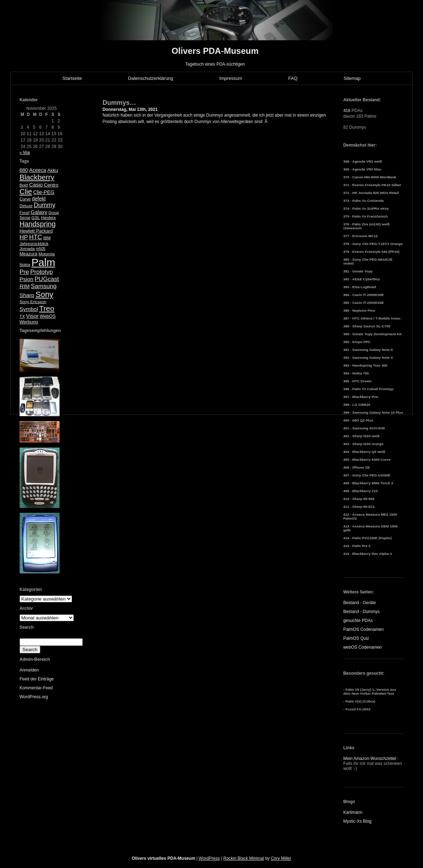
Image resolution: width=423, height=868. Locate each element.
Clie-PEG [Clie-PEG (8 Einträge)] (44, 192)
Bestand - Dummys (361, 612)
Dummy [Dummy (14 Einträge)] (45, 205)
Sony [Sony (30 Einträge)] (44, 294)
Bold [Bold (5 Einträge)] (24, 185)
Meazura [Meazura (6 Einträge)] (29, 254)
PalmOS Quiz (356, 638)
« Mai (25, 153)
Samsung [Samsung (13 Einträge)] (44, 286)
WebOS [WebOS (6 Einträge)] (48, 316)
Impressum (231, 78)
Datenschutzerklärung (150, 78)
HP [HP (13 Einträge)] (24, 237)
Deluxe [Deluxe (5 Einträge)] (26, 206)
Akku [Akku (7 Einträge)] (53, 170)
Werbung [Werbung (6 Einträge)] (29, 322)
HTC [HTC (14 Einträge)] (36, 237)
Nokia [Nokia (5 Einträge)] (25, 265)
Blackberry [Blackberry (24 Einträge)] (37, 177)
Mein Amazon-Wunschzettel (370, 759)
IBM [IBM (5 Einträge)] (47, 238)
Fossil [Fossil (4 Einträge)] (25, 213)
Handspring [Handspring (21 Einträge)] (38, 224)
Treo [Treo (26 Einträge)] (47, 308)
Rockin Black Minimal (244, 858)
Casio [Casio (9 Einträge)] (36, 185)
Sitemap (352, 78)
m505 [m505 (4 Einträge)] (41, 249)
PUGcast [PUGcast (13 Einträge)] (47, 279)
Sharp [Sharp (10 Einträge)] (27, 295)
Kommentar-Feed (36, 688)
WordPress (209, 858)
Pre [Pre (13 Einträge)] (24, 272)
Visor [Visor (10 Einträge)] (32, 316)
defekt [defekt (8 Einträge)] (39, 199)
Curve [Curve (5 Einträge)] (25, 199)
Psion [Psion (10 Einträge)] (27, 279)
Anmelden (29, 670)
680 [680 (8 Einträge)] (24, 170)
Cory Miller (281, 858)
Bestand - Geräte (359, 603)
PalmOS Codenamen (363, 629)
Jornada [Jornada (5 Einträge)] (27, 249)
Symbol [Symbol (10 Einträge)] (29, 309)
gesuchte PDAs (358, 621)
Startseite (72, 78)
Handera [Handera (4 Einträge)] (48, 218)
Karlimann (353, 812)
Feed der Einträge (37, 679)
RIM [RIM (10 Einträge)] (25, 286)
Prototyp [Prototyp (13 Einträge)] (42, 272)
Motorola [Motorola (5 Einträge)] (47, 254)
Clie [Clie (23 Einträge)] (26, 192)
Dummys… (119, 103)
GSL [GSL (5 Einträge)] (36, 218)
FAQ (293, 78)
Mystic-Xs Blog (357, 821)
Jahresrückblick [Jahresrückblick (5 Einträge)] (34, 244)
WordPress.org (34, 697)
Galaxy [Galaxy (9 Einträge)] (39, 212)
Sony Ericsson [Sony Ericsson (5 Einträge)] (33, 302)
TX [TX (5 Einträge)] (22, 316)
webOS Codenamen (362, 647)
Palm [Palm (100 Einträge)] (43, 262)
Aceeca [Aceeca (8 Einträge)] (38, 170)
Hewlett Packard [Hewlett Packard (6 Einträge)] (36, 231)
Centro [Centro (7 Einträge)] (51, 185)
